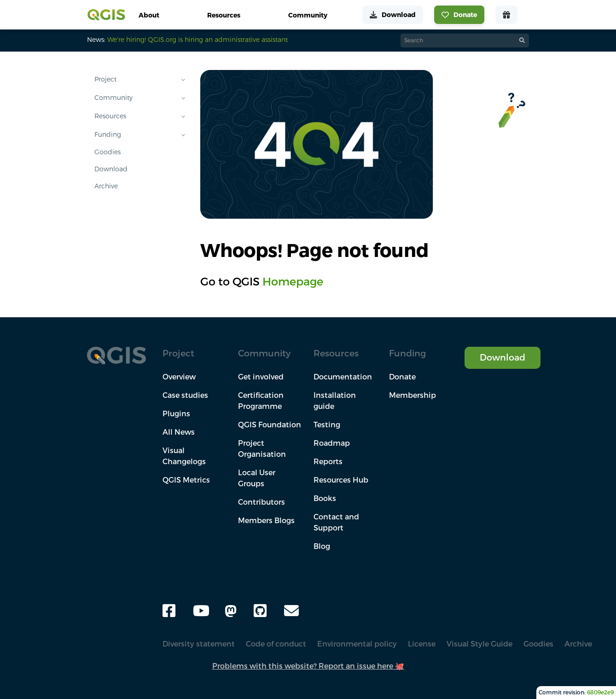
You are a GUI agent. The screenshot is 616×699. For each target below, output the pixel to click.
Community (113, 98)
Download (111, 169)
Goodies (108, 152)
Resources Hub (341, 480)
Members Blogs (266, 520)
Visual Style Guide (479, 644)
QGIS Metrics (186, 480)
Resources (110, 116)
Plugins (176, 414)
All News (179, 432)
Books (325, 498)
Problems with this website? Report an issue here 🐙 (308, 666)
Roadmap (332, 443)
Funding (108, 134)
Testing (327, 425)
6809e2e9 (600, 692)
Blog (322, 546)
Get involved (261, 377)
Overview (179, 377)
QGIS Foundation (270, 425)
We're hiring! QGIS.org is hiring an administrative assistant (198, 40)
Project (105, 79)
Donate (402, 377)
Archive (106, 186)
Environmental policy (357, 644)
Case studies (185, 395)
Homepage (293, 281)
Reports (328, 461)
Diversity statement (199, 644)
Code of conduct (276, 644)
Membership (413, 395)
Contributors (262, 502)
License (422, 644)
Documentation (343, 377)
